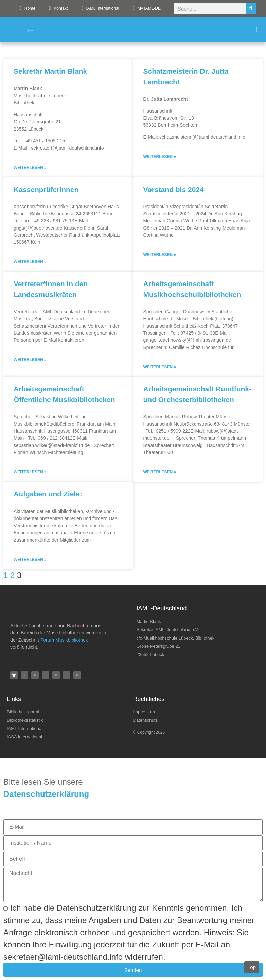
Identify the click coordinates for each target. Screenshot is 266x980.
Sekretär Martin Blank (50, 71)
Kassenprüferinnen (46, 189)
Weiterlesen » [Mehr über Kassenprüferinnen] (30, 262)
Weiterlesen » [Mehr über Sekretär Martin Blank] (30, 168)
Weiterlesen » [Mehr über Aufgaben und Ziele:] (30, 560)
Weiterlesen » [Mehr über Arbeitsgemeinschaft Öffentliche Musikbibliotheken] (30, 472)
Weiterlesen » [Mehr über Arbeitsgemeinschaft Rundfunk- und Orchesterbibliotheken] (160, 472)
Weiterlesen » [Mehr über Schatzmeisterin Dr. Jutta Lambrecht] (160, 157)
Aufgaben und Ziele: (48, 494)
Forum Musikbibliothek (64, 640)
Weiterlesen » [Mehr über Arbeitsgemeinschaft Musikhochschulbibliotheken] (160, 367)
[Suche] (251, 8)
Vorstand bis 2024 (174, 189)
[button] (256, 29)
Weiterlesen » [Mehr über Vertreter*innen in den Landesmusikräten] (30, 360)
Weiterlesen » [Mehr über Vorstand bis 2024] (160, 255)
